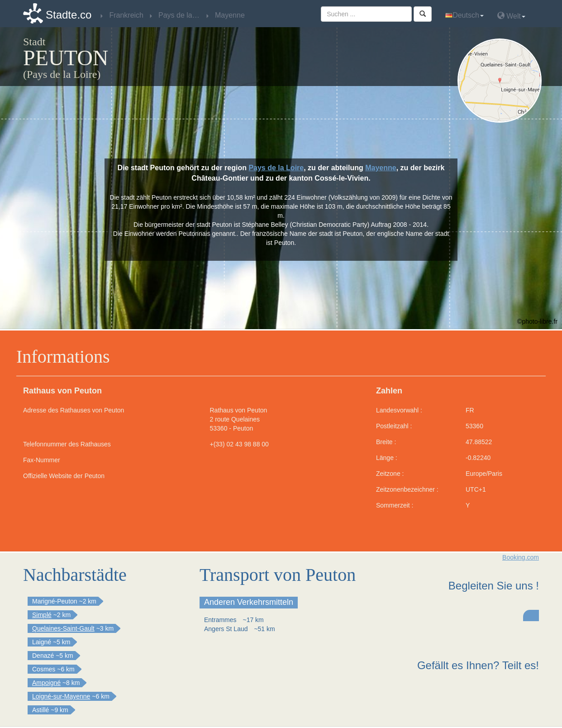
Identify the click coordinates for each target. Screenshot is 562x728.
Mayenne (381, 168)
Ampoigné (46, 683)
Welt (511, 16)
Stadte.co (69, 15)
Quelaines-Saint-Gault (63, 628)
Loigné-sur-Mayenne (61, 696)
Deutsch (464, 15)
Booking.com (521, 557)
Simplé (42, 615)
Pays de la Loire (276, 168)
